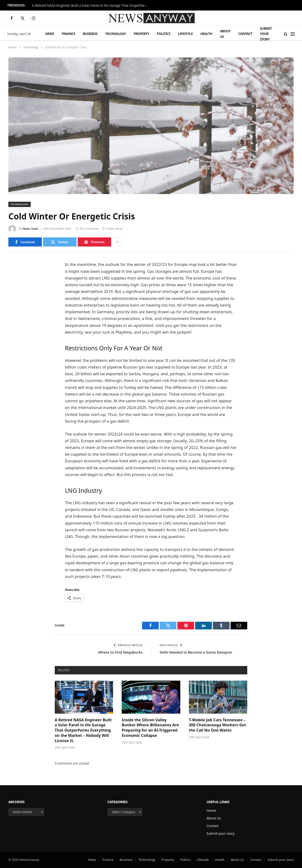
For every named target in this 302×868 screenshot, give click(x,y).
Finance (68, 34)
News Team (31, 229)
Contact (245, 34)
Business (90, 34)
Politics (164, 34)
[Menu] (293, 34)
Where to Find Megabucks (120, 652)
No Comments (87, 229)
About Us (225, 34)
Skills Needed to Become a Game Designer (196, 652)
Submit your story (266, 34)
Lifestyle (185, 34)
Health (206, 34)
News (50, 34)
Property (141, 34)
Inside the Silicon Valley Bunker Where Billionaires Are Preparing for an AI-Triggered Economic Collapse (150, 728)
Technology (116, 34)
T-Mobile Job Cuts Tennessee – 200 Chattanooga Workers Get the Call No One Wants (217, 725)
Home (211, 810)
